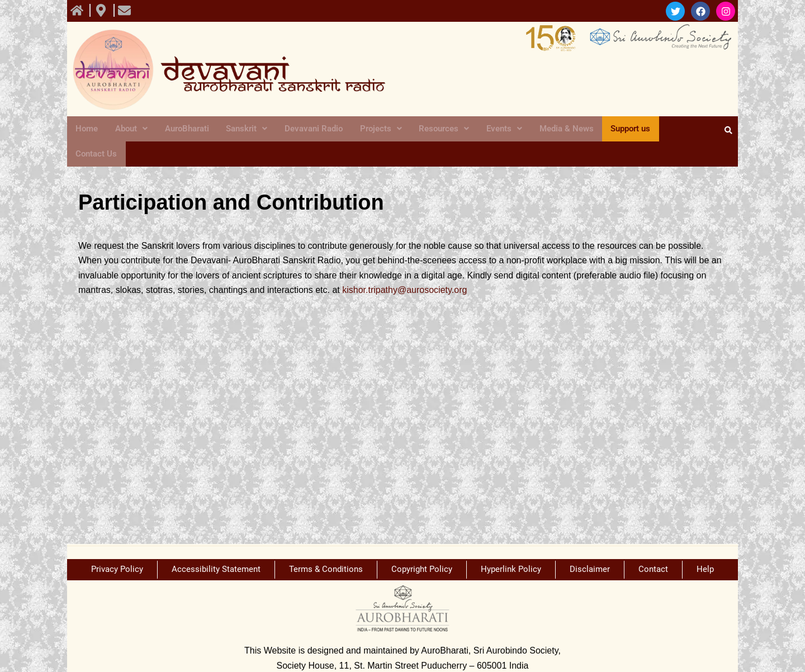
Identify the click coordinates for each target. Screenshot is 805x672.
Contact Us (678, 129)
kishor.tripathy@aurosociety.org (404, 266)
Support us (621, 129)
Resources (437, 129)
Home (86, 129)
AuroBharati (184, 129)
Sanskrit (243, 129)
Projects (376, 129)
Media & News (557, 129)
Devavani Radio (309, 129)
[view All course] (78, 10)
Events (496, 129)
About (129, 129)
